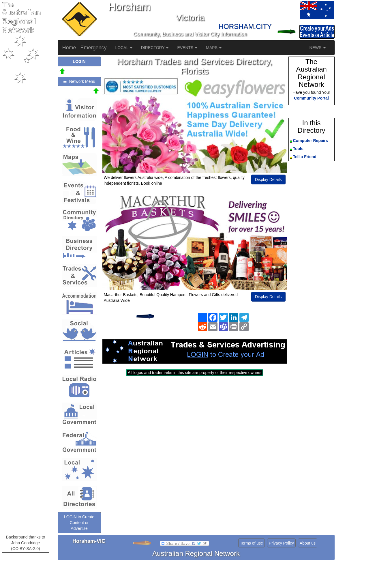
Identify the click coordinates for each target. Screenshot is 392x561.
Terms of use (252, 543)
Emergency (94, 48)
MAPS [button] (214, 48)
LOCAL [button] (124, 48)
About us (308, 543)
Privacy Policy (281, 543)
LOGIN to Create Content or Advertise (79, 523)
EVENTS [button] (187, 48)
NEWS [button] (318, 48)
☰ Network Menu (79, 81)
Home (69, 48)
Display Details (268, 179)
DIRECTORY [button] (155, 48)
